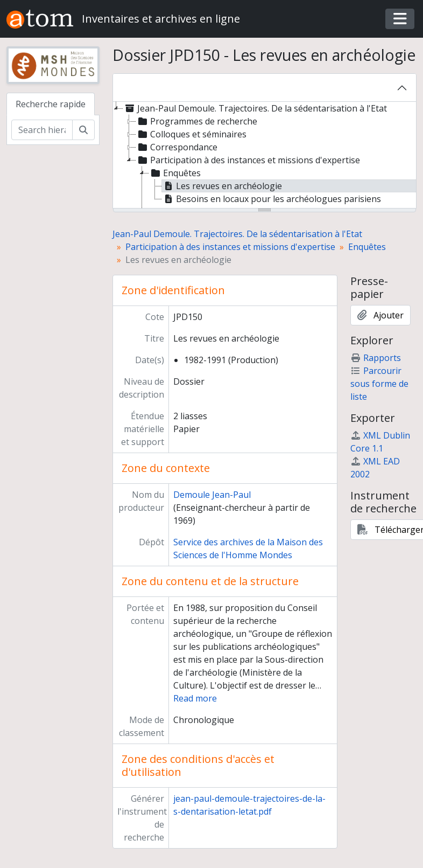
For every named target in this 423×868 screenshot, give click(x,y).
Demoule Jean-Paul (212, 495)
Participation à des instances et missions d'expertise (230, 247)
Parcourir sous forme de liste (379, 384)
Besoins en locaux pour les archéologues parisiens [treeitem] (272, 199)
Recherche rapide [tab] (51, 104)
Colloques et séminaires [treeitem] (191, 134)
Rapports (376, 358)
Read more (195, 698)
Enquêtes (367, 247)
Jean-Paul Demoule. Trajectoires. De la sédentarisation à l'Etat (237, 234)
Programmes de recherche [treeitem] (197, 121)
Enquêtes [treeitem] (175, 173)
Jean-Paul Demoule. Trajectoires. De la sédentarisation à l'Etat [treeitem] (255, 108)
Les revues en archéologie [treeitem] (222, 186)
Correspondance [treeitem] (177, 147)
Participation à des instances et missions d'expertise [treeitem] (248, 160)
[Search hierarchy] (42, 130)
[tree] (265, 156)
